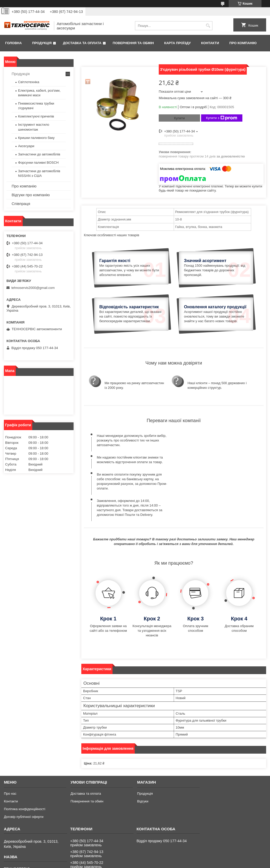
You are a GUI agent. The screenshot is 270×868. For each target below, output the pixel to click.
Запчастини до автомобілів (39, 154)
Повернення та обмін (133, 43)
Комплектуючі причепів (36, 116)
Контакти (210, 43)
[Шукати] (208, 26)
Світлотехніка (29, 82)
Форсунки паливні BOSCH (38, 163)
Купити (179, 118)
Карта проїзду (177, 43)
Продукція (42, 43)
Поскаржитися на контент (139, 863)
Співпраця (21, 204)
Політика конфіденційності (25, 766)
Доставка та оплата (82, 43)
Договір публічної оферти (24, 773)
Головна (13, 43)
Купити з (222, 118)
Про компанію (243, 43)
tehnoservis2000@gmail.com (33, 288)
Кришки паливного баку (36, 138)
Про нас (10, 750)
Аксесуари (26, 146)
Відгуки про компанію (31, 195)
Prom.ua (159, 858)
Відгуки (143, 758)
